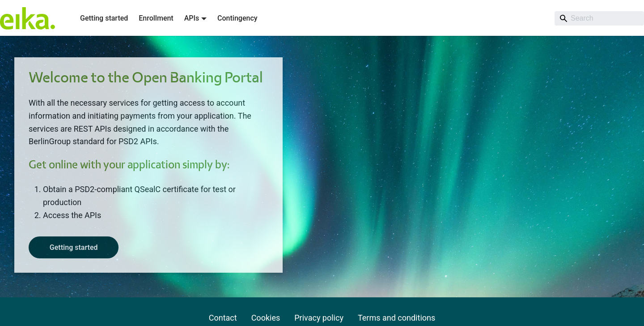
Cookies (266, 318)
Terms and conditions (396, 318)
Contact (223, 318)
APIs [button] (192, 18)
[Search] (599, 18)
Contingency (237, 18)
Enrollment (156, 18)
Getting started (104, 18)
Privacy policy (319, 318)
